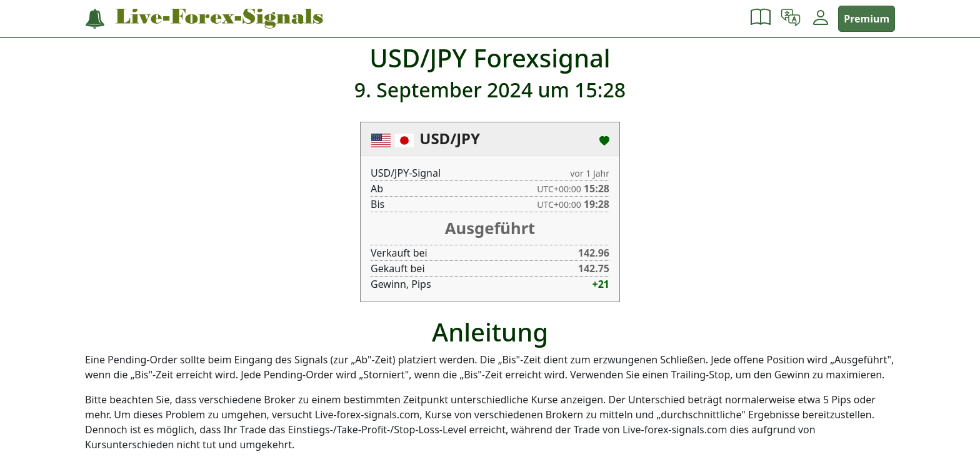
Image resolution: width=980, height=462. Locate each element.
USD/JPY (450, 138)
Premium (867, 19)
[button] (761, 19)
